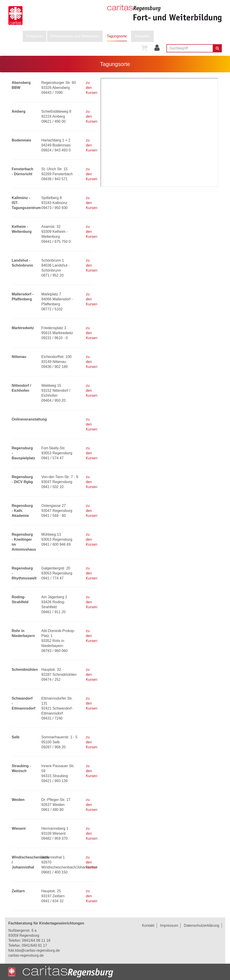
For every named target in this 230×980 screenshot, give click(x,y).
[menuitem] (35, 36)
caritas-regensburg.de (26, 955)
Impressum (169, 925)
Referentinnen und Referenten (75, 36)
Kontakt (148, 925)
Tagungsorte (117, 36)
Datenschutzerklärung (202, 925)
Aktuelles (142, 36)
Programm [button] (35, 36)
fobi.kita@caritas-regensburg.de (34, 950)
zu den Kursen (92, 88)
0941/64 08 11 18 (36, 940)
